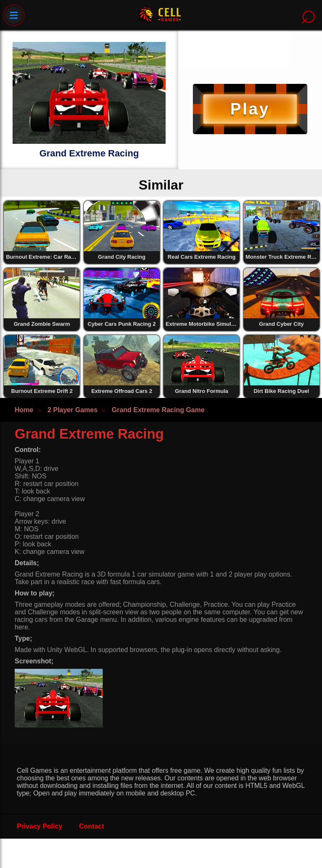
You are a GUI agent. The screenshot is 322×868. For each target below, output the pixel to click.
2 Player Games (72, 410)
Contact (92, 826)
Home (24, 410)
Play (250, 109)
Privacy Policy (40, 826)
